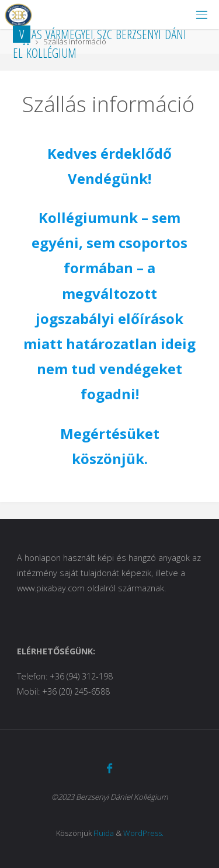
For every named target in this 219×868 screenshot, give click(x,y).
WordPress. (143, 833)
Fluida (104, 833)
